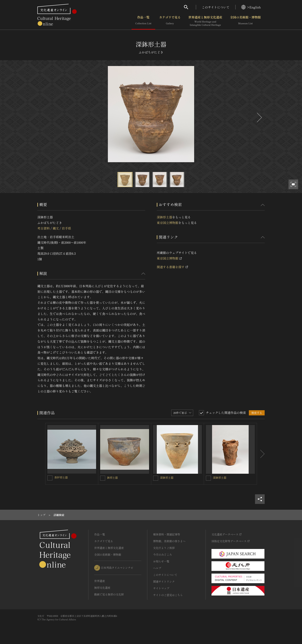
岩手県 (66, 228)
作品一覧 (143, 21)
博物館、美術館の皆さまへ (169, 541)
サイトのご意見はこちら (168, 595)
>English (251, 7)
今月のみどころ (163, 555)
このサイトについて (216, 7)
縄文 (56, 228)
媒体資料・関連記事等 (167, 534)
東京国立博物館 (168, 223)
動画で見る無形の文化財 (109, 594)
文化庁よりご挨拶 (164, 548)
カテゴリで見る (170, 21)
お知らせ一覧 (161, 561)
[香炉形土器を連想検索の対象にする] (50, 478)
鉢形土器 (112, 478)
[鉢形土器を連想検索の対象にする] (103, 478)
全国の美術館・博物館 (245, 21)
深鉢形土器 (164, 217)
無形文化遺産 (102, 588)
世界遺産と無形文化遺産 (205, 21)
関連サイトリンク (164, 581)
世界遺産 (100, 581)
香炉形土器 (61, 477)
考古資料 (44, 228)
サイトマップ (161, 588)
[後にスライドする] (259, 117)
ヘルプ (157, 568)
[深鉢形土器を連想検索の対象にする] (156, 478)
